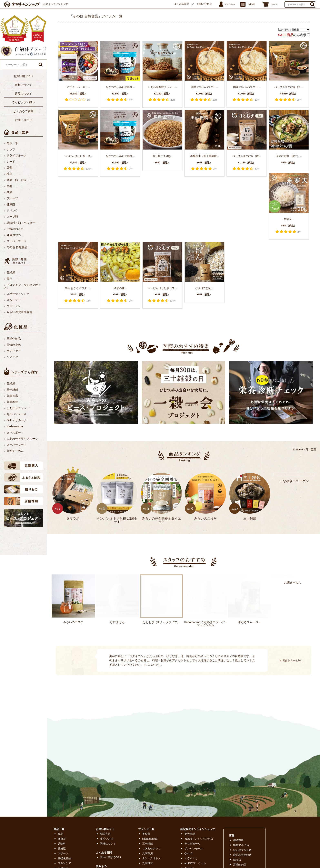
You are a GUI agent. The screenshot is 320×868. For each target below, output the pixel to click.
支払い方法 (107, 839)
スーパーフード (17, 241)
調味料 (62, 844)
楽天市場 (190, 834)
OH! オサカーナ (17, 420)
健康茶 (11, 204)
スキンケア (64, 863)
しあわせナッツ (17, 408)
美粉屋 (11, 273)
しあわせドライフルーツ (22, 439)
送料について (23, 85)
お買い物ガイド (23, 76)
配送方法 (105, 834)
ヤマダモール (192, 844)
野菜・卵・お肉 (17, 180)
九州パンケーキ (17, 414)
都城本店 (238, 840)
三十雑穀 (12, 390)
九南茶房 (12, 396)
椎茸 (9, 174)
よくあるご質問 (23, 111)
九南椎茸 (12, 402)
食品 (60, 834)
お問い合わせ (204, 4)
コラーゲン (14, 306)
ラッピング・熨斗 (23, 102)
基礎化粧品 (14, 339)
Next (58, 655)
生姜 (9, 186)
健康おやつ (14, 235)
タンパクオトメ (152, 858)
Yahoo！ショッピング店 (199, 839)
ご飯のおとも (15, 229)
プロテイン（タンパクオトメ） (22, 286)
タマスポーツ (15, 432)
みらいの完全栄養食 (19, 312)
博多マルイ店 (241, 845)
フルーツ (12, 198)
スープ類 (12, 217)
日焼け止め (14, 345)
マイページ (230, 4)
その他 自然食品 (17, 247)
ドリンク (12, 211)
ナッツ (11, 149)
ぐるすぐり (191, 858)
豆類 (9, 168)
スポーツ (63, 853)
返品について (23, 94)
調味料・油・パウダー (21, 223)
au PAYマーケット (195, 863)
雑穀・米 (12, 143)
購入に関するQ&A (111, 857)
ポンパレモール (194, 849)
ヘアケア (12, 357)
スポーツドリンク (18, 294)
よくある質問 (182, 4)
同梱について (108, 844)
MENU (252, 4)
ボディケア (14, 351)
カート (274, 4)
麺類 (9, 192)
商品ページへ (291, 661)
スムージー (14, 300)
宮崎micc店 (240, 865)
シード (11, 162)
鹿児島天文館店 (242, 855)
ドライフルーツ (17, 155)
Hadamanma (15, 426)
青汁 (9, 279)
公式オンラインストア (56, 4)
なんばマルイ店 (242, 850)
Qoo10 (188, 853)
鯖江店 (237, 860)
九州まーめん (15, 451)
